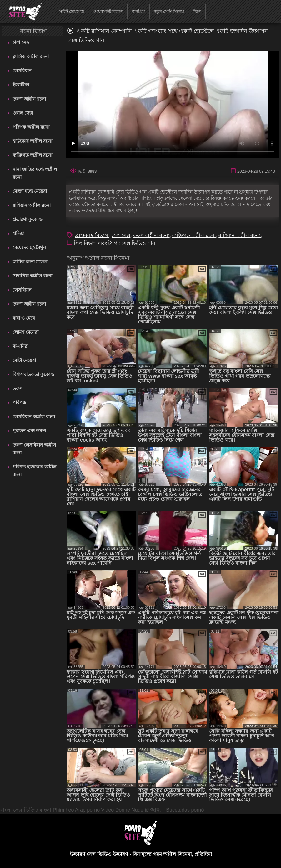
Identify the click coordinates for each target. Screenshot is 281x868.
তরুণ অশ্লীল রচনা (29, 99)
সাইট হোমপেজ (72, 11)
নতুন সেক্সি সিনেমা (169, 11)
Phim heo (63, 810)
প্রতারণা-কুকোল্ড (28, 219)
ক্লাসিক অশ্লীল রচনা (31, 57)
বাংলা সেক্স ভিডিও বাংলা (26, 810)
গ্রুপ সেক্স (21, 42)
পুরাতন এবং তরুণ (29, 431)
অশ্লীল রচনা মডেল (30, 262)
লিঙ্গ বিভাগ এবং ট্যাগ (96, 243)
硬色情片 (155, 810)
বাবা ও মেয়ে (24, 318)
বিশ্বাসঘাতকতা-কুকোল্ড (34, 374)
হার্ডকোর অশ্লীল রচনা (32, 141)
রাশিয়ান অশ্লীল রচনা (32, 205)
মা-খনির (20, 346)
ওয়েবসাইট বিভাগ (108, 11)
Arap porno (87, 810)
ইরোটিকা (21, 85)
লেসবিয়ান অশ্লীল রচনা (34, 417)
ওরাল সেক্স (23, 113)
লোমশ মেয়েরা (25, 332)
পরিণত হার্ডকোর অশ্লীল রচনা (34, 471)
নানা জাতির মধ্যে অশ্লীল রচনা (35, 173)
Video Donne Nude (122, 810)
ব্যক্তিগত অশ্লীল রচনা (32, 155)
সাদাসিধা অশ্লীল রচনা (32, 276)
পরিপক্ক (19, 403)
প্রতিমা (18, 233)
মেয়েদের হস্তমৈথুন (29, 248)
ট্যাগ (197, 11)
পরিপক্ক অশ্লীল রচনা (31, 127)
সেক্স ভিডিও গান (138, 243)
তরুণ (18, 388)
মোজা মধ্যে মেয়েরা (30, 191)
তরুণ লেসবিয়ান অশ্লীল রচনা (34, 449)
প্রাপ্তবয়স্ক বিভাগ (92, 235)
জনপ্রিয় (138, 11)
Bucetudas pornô (185, 810)
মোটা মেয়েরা (24, 360)
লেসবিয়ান (22, 71)
